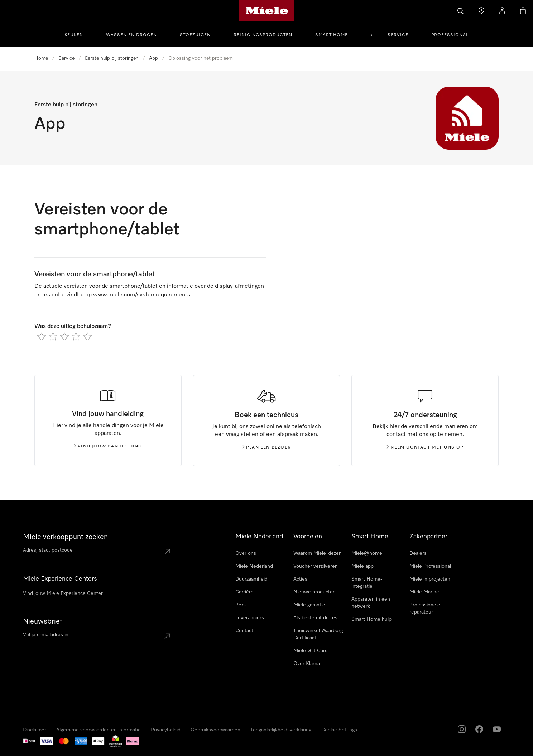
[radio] (42, 336)
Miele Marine (424, 592)
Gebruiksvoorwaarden (215, 730)
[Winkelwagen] (523, 11)
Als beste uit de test (316, 618)
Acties (300, 579)
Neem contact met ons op (425, 447)
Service (398, 35)
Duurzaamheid (251, 579)
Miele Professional (430, 566)
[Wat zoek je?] (461, 11)
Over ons (246, 553)
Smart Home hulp (371, 619)
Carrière (244, 592)
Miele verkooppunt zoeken (65, 537)
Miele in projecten (430, 579)
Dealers (418, 553)
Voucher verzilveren (316, 566)
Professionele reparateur (425, 609)
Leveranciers (250, 618)
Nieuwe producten (314, 592)
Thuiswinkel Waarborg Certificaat (318, 634)
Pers (241, 605)
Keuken (74, 35)
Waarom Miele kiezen (318, 553)
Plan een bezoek (266, 447)
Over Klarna (307, 664)
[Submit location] (167, 552)
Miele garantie (309, 605)
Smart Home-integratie (367, 583)
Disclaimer (35, 730)
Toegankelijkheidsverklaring (281, 730)
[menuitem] (78, 34)
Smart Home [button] (332, 35)
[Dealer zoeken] (481, 11)
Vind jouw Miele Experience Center (63, 593)
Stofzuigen (195, 35)
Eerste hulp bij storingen (112, 58)
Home (41, 58)
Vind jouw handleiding (108, 446)
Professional (450, 35)
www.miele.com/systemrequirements (142, 295)
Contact (244, 631)
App (153, 58)
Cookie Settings (339, 730)
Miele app (362, 566)
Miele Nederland (254, 566)
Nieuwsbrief (42, 621)
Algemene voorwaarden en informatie (99, 730)
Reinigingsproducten (263, 35)
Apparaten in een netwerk (371, 603)
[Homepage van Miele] (267, 11)
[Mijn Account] (502, 11)
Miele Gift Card (311, 651)
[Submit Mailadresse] (167, 636)
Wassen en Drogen (131, 35)
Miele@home (367, 553)
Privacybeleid (166, 730)
